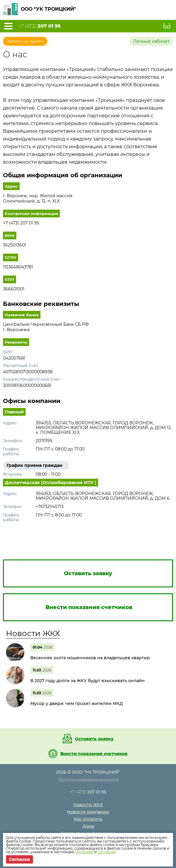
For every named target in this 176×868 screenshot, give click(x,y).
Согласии (107, 852)
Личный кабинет (151, 41)
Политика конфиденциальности (88, 779)
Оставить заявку (94, 739)
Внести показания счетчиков (94, 754)
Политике (84, 852)
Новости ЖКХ (33, 633)
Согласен (19, 859)
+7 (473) (40, 26)
